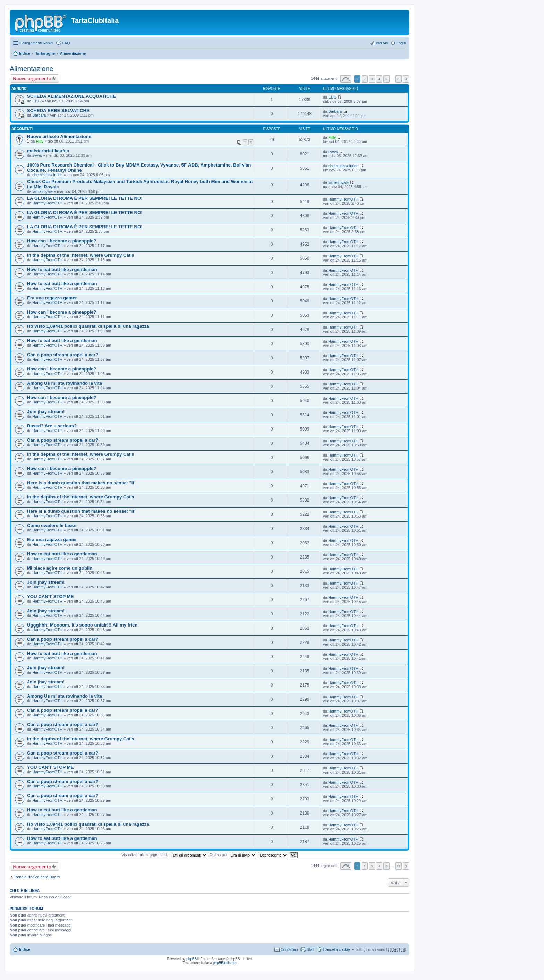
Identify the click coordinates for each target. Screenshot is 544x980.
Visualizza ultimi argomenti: (164, 855)
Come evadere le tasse (52, 525)
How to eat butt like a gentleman (62, 269)
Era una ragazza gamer (52, 298)
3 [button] (372, 79)
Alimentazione (73, 53)
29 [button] (398, 79)
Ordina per (233, 855)
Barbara (39, 115)
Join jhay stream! (46, 412)
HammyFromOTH (47, 203)
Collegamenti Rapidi (36, 43)
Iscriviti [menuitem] (382, 43)
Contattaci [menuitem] (289, 949)
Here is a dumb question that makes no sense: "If (81, 483)
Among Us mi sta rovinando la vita (65, 383)
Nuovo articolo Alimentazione (59, 137)
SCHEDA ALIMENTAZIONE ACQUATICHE (71, 96)
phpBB (192, 959)
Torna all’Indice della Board (37, 877)
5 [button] (386, 79)
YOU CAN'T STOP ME (50, 596)
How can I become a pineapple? (62, 241)
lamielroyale (42, 191)
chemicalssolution (47, 175)
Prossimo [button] (406, 79)
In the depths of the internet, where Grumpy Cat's (81, 255)
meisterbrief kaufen (48, 151)
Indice (25, 53)
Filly (40, 141)
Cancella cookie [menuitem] (337, 949)
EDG (36, 101)
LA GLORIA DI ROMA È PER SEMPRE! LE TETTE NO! (85, 198)
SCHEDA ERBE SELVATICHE (58, 110)
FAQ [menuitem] (66, 43)
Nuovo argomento (32, 78)
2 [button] (365, 79)
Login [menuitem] (401, 43)
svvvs (37, 155)
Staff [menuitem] (310, 949)
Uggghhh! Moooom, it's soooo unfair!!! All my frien (82, 625)
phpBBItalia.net (225, 963)
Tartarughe (45, 53)
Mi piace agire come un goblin (60, 568)
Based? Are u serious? (52, 426)
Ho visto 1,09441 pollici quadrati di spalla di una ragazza (88, 326)
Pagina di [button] (346, 79)
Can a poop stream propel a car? (63, 355)
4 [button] (379, 79)
